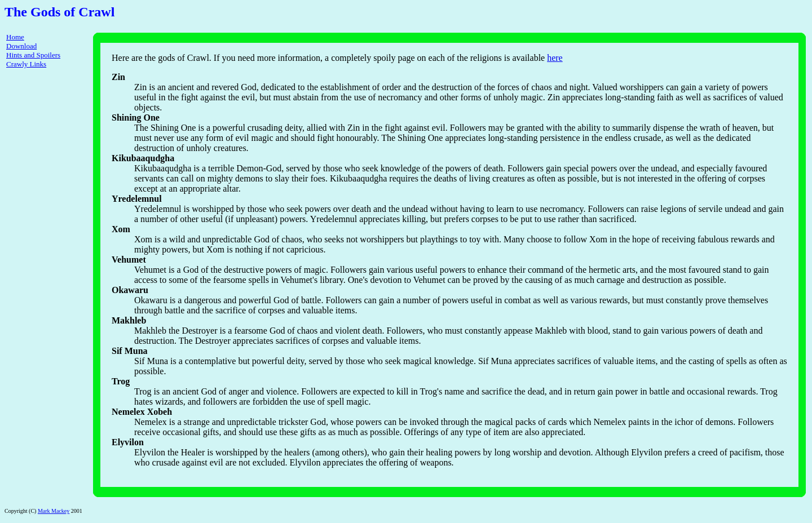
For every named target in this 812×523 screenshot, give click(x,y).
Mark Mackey (54, 511)
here (555, 58)
